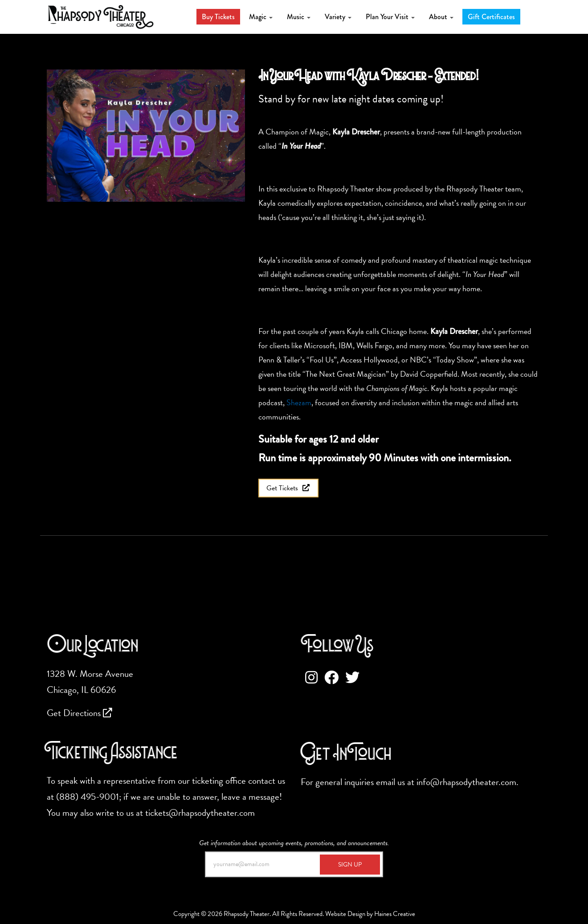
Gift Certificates (491, 17)
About (441, 17)
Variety (338, 17)
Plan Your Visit (390, 17)
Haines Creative (395, 914)
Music (299, 17)
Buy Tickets (218, 17)
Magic (261, 17)
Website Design (345, 914)
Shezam (299, 402)
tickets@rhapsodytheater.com (200, 813)
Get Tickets (288, 488)
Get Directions (80, 713)
